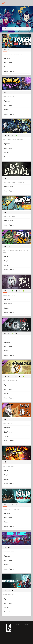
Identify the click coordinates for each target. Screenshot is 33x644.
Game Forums (9, 71)
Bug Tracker (8, 63)
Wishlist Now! (9, 187)
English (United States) (23, 625)
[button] (30, 3)
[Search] (16, 29)
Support (7, 67)
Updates (7, 58)
